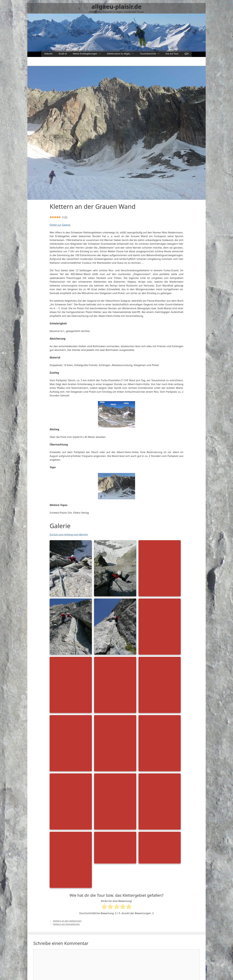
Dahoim (48, 54)
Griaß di (63, 54)
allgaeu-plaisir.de (117, 6)
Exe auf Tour (172, 54)
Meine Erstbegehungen (88, 54)
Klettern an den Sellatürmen (67, 921)
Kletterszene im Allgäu (122, 54)
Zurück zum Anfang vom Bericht (69, 534)
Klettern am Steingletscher (66, 924)
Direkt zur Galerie (60, 225)
